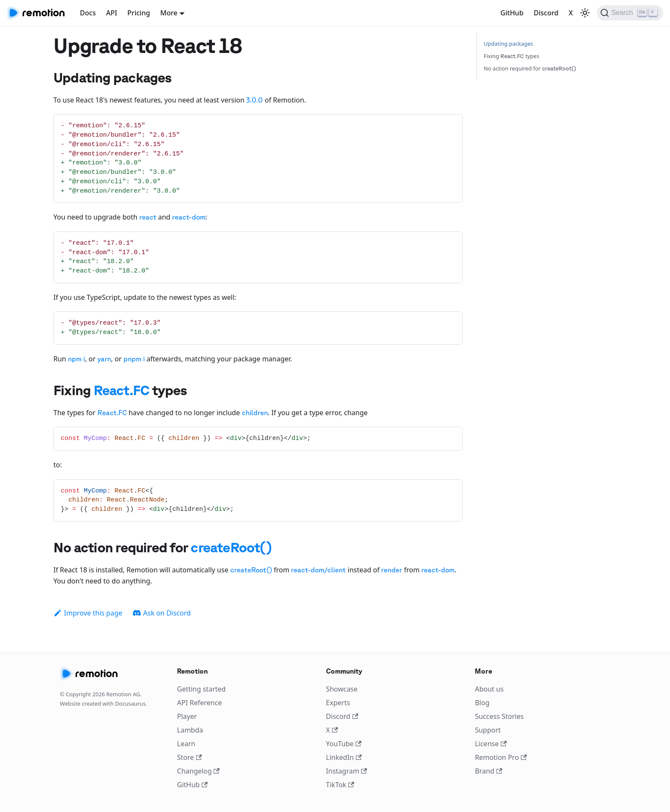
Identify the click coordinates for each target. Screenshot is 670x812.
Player (187, 716)
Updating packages (508, 44)
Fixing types (511, 56)
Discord (546, 13)
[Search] (630, 13)
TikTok (340, 785)
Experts (338, 703)
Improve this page (88, 613)
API (112, 13)
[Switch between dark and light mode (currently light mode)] (585, 13)
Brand (488, 771)
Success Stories (499, 716)
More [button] (169, 13)
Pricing (139, 13)
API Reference (199, 703)
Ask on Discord (162, 613)
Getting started (201, 689)
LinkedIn (344, 757)
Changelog (198, 771)
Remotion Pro (501, 757)
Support (488, 730)
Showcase (342, 689)
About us (489, 689)
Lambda (190, 730)
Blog (482, 703)
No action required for (530, 68)
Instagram (347, 771)
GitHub (512, 13)
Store (189, 757)
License (491, 744)
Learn (186, 744)
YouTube (344, 744)
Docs (88, 13)
